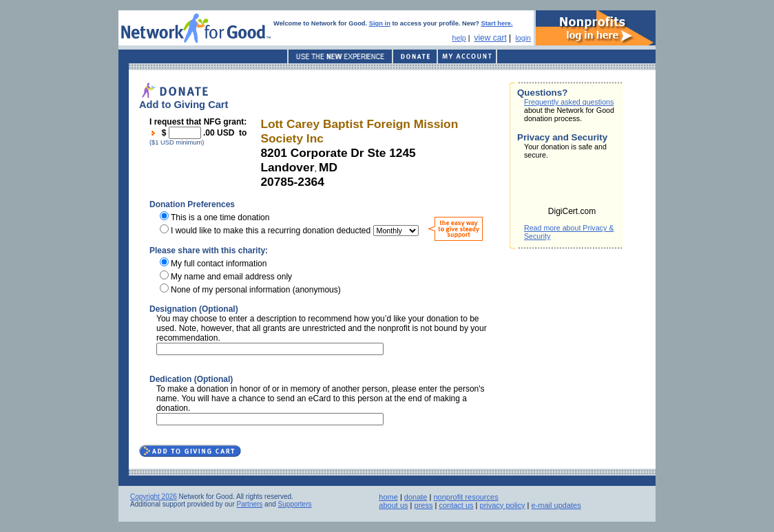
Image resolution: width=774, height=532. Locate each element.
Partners (250, 504)
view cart (490, 38)
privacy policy (503, 505)
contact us (456, 505)
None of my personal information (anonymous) (256, 290)
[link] (572, 187)
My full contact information (219, 264)
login (523, 38)
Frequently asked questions (569, 102)
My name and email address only (231, 277)
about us (393, 505)
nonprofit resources (466, 497)
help (459, 38)
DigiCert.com (572, 211)
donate (416, 497)
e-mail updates (556, 505)
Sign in (380, 23)
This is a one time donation (220, 217)
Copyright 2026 (154, 497)
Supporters (295, 504)
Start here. (497, 23)
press (424, 505)
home (388, 497)
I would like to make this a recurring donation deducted (271, 231)
